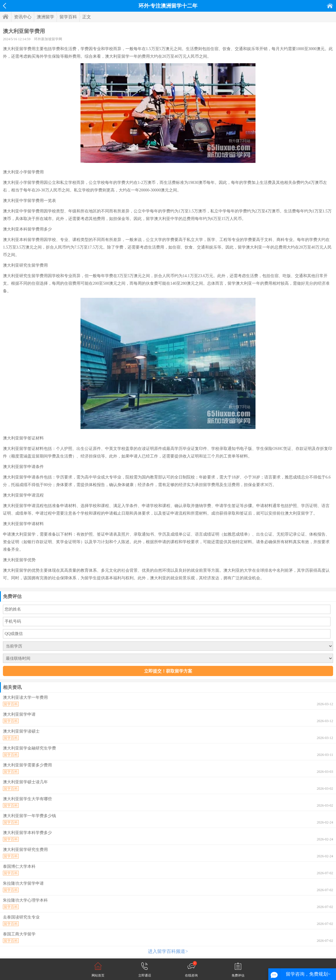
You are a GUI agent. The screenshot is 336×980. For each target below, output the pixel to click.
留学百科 (68, 17)
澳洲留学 (45, 17)
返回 (5, 6)
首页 (330, 6)
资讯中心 (23, 17)
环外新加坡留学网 (48, 39)
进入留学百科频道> (168, 951)
